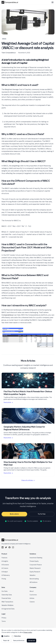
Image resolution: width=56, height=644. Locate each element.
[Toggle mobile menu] (53, 2)
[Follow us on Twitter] (6, 547)
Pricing (4, 579)
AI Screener (5, 565)
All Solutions (33, 582)
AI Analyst (5, 572)
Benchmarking (34, 579)
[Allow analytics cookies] (2, 636)
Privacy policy (28, 632)
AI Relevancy (6, 575)
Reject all (6, 641)
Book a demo (14, 514)
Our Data (4, 591)
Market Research (35, 568)
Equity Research (35, 572)
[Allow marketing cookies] (13, 636)
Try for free (42, 514)
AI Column (5, 568)
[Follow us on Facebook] (10, 547)
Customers (33, 595)
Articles (32, 598)
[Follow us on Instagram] (13, 547)
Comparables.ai (8, 315)
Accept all (31, 641)
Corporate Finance (36, 565)
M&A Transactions (7, 602)
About (32, 591)
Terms (4, 621)
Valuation (33, 575)
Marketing (16, 636)
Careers (32, 602)
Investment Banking (36, 558)
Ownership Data (7, 595)
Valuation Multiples (7, 605)
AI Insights (5, 561)
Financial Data (6, 598)
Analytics (6, 636)
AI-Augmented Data (8, 609)
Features (4, 558)
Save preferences (19, 641)
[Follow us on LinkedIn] (3, 547)
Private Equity (34, 561)
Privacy (4, 618)
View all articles (28, 480)
